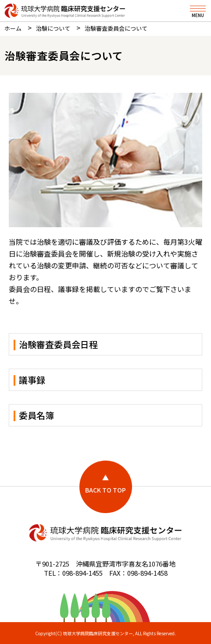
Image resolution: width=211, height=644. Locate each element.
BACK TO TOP (105, 490)
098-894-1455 (82, 573)
